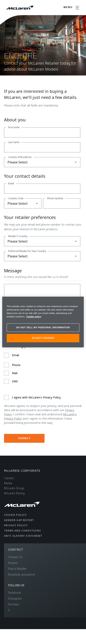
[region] (43, 322)
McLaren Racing (14, 493)
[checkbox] (42, 368)
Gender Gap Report (19, 520)
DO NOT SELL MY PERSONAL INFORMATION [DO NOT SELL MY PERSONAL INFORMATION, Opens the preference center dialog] (43, 327)
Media (8, 483)
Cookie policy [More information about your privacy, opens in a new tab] (34, 317)
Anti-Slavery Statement (23, 536)
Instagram (15, 598)
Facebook (15, 593)
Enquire (13, 563)
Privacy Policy (16, 525)
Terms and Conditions (22, 531)
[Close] (78, 301)
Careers (9, 478)
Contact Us (15, 557)
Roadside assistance (22, 574)
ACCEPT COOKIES (43, 338)
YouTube (14, 604)
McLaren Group (14, 488)
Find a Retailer (17, 569)
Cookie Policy (15, 515)
